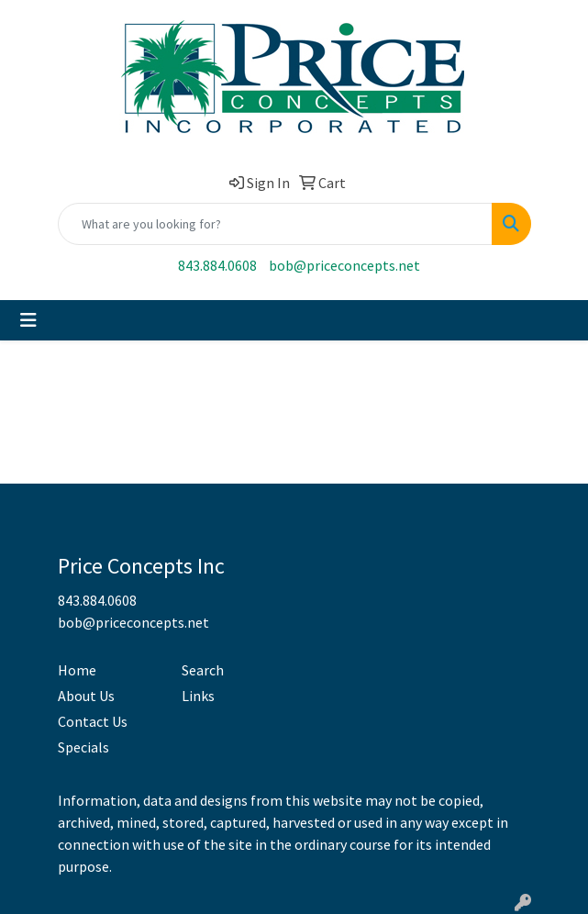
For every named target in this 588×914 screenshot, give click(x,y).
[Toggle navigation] (28, 320)
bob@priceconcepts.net (344, 265)
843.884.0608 (217, 265)
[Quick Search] (275, 224)
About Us (86, 696)
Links (198, 696)
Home (77, 670)
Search (203, 670)
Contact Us (93, 721)
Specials (83, 747)
